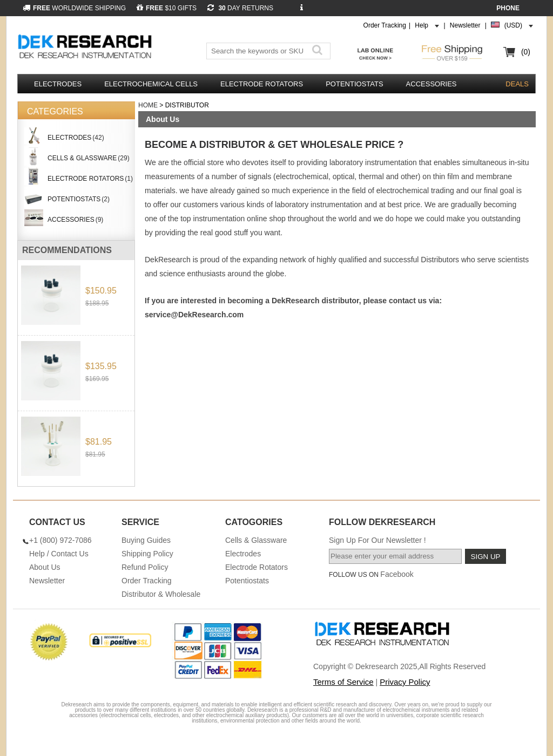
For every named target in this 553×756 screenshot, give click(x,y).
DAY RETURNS (240, 8)
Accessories (431, 84)
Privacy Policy (405, 682)
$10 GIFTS (167, 8)
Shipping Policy (147, 554)
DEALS (517, 84)
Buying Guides (146, 540)
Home (148, 105)
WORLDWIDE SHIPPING (74, 8)
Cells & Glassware (256, 540)
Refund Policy (145, 567)
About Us (45, 567)
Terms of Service (343, 682)
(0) (526, 52)
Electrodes (58, 84)
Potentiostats (354, 84)
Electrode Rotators (262, 84)
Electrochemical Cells (151, 84)
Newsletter (465, 25)
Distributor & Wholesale (161, 594)
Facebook (397, 574)
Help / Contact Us (59, 554)
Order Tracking (385, 25)
